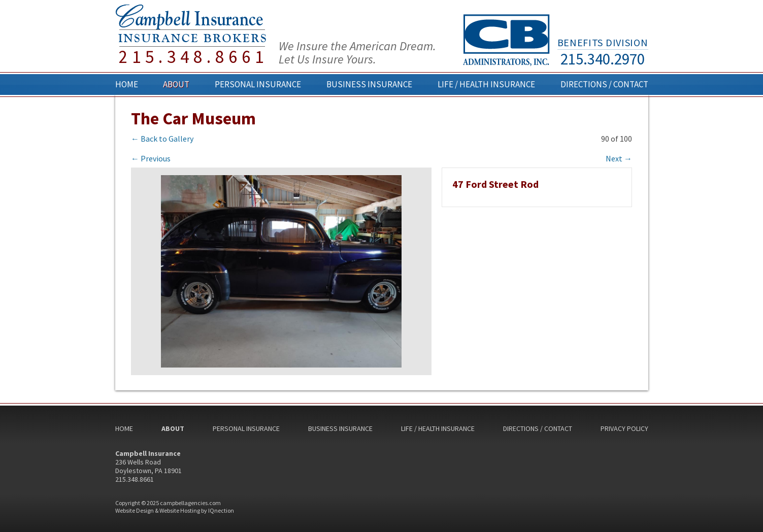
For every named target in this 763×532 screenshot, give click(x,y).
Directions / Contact (604, 84)
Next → (619, 158)
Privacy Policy (624, 428)
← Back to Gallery (162, 139)
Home (127, 84)
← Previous (151, 158)
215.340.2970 (603, 59)
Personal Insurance (258, 84)
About (176, 84)
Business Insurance (369, 84)
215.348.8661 (193, 57)
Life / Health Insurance (486, 84)
